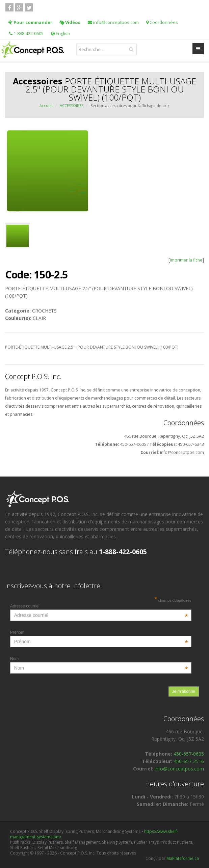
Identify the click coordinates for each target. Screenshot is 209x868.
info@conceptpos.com (113, 22)
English (61, 33)
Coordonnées (162, 22)
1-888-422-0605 (26, 33)
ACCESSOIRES (72, 105)
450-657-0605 (189, 754)
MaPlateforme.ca (183, 858)
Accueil (46, 105)
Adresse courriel (99, 606)
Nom (99, 659)
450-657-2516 (189, 761)
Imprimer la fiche (186, 260)
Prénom (99, 632)
